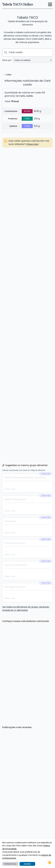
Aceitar (27, 864)
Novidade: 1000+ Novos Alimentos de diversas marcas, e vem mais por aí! (27, 694)
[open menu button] (50, 4)
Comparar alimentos (13, 814)
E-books (7, 836)
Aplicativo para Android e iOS (17, 821)
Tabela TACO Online (18, 4)
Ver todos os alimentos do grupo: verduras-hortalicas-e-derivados (26, 509)
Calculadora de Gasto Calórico (18, 792)
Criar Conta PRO (28, 332)
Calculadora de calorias (14, 784)
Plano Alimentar (10, 810)
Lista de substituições (13, 817)
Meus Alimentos (10, 806)
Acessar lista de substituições (20, 179)
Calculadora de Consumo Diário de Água (22, 795)
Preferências (10, 864)
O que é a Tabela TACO (14, 832)
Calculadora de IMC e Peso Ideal (18, 788)
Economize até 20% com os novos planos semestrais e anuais (25, 632)
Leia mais (9, 639)
